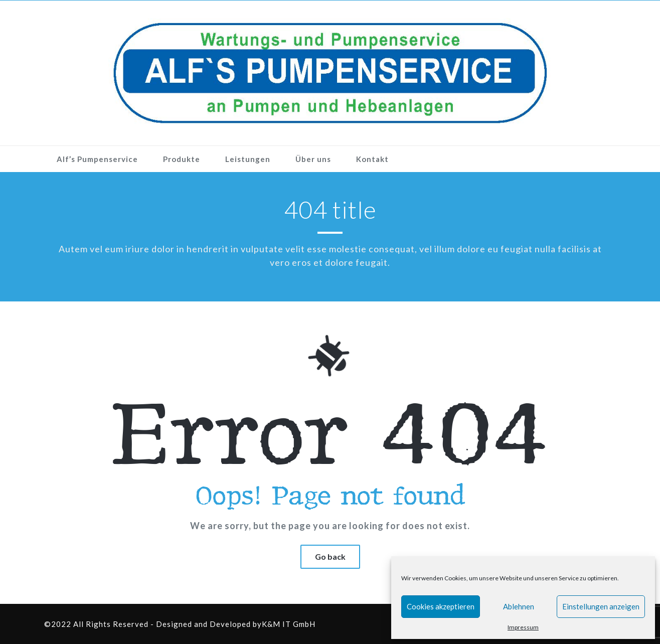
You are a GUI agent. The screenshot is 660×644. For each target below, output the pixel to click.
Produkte (182, 159)
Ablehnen (519, 606)
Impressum (523, 627)
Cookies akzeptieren (441, 606)
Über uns (313, 159)
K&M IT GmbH (289, 624)
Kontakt (372, 159)
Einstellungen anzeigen (601, 606)
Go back (330, 556)
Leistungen (248, 159)
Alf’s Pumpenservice (97, 159)
